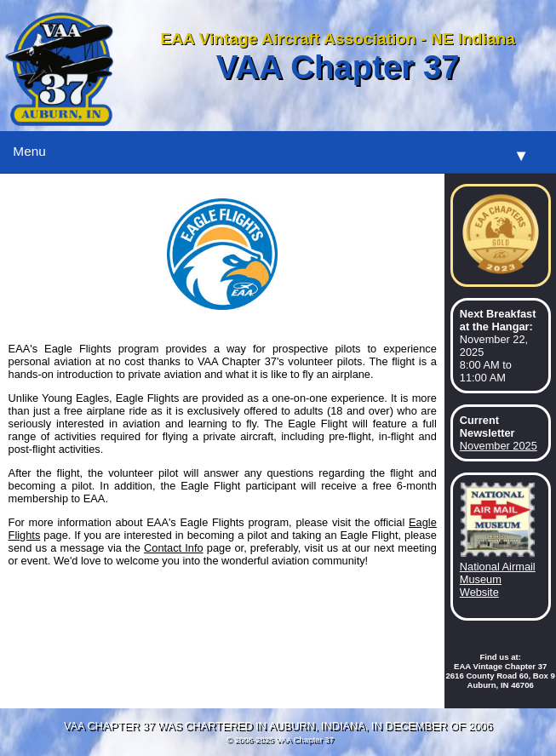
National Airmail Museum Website (498, 579)
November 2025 (499, 446)
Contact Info (174, 548)
